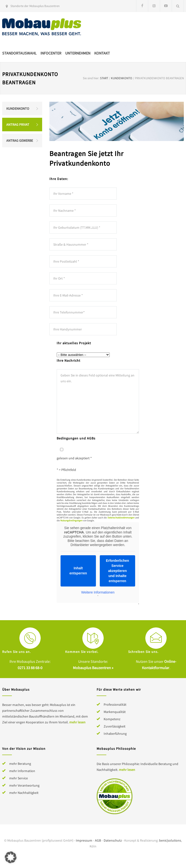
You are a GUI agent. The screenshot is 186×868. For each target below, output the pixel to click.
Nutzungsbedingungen (71, 520)
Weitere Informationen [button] (98, 592)
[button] (11, 857)
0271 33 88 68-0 (30, 668)
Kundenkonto (122, 78)
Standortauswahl (19, 53)
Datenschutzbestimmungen (121, 518)
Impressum (84, 840)
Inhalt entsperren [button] (78, 571)
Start (104, 78)
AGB (98, 840)
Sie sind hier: (91, 78)
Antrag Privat (18, 125)
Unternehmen (78, 53)
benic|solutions (170, 840)
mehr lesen (77, 722)
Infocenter (51, 53)
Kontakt (102, 53)
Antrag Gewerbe (20, 141)
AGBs (91, 438)
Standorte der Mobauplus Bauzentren (35, 6)
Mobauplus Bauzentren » (93, 668)
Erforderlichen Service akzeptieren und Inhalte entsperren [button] (117, 571)
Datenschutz (113, 840)
